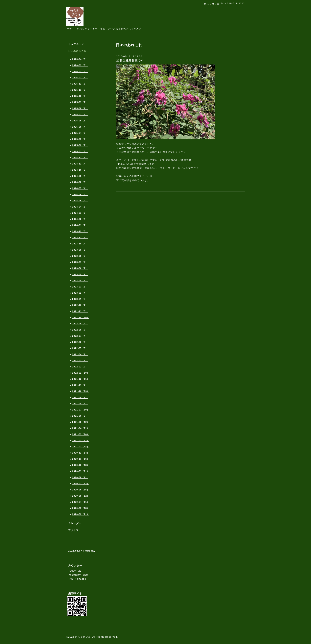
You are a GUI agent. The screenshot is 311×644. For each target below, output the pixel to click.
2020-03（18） (81, 508)
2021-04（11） (81, 428)
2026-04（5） (80, 59)
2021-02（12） (81, 440)
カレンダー (75, 523)
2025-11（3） (80, 90)
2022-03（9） (80, 360)
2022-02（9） (80, 367)
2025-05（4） (80, 127)
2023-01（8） (80, 299)
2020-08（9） (80, 477)
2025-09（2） (80, 102)
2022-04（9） (80, 354)
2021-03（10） (81, 434)
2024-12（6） (80, 158)
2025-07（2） (80, 114)
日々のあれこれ (77, 51)
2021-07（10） (81, 410)
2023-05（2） (80, 274)
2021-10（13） (81, 391)
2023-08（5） (80, 256)
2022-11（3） (80, 311)
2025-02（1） (80, 145)
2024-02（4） (80, 219)
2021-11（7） (80, 385)
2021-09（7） (80, 397)
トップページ (76, 44)
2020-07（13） (81, 483)
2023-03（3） (80, 287)
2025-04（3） (80, 133)
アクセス (73, 530)
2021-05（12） (81, 422)
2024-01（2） (80, 225)
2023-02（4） (80, 293)
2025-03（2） (80, 139)
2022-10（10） (81, 317)
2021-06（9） (80, 416)
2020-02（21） (81, 514)
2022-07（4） (80, 336)
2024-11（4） (80, 164)
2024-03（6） (80, 213)
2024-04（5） (80, 207)
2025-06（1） (80, 121)
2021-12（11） (81, 379)
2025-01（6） (80, 151)
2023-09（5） (80, 250)
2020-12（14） (81, 453)
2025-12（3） (80, 84)
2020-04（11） (81, 502)
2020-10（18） (81, 465)
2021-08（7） (80, 404)
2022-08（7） (80, 330)
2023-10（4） (80, 244)
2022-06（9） (80, 342)
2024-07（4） (80, 188)
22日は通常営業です (130, 61)
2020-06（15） (81, 490)
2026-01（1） (80, 78)
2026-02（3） (80, 71)
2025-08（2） (80, 108)
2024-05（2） (80, 201)
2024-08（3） (80, 182)
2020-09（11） (81, 471)
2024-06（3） (80, 194)
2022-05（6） (80, 348)
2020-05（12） (81, 496)
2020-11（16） (81, 459)
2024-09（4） (80, 176)
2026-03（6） (80, 65)
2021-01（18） (81, 447)
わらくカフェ (83, 637)
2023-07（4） (80, 262)
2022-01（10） (81, 373)
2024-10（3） (80, 170)
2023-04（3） (80, 281)
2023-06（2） (80, 268)
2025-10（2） (80, 96)
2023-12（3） (80, 231)
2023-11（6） (80, 237)
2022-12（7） (80, 305)
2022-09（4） (80, 324)
